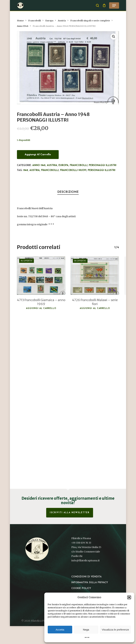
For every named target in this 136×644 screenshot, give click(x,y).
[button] (129, 597)
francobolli (50, 170)
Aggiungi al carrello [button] (41, 308)
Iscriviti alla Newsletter (70, 513)
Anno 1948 (23, 26)
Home (20, 21)
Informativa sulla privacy (90, 583)
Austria (62, 21)
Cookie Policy (81, 588)
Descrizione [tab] (68, 192)
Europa (49, 21)
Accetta (60, 630)
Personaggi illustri (103, 165)
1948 (26, 170)
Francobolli (35, 21)
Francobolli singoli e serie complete (90, 21)
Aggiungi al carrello (38, 155)
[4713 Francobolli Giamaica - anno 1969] (41, 276)
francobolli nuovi (73, 170)
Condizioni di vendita (86, 577)
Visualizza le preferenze (115, 630)
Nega (86, 630)
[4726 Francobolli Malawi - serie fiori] (95, 276)
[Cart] (104, 5)
